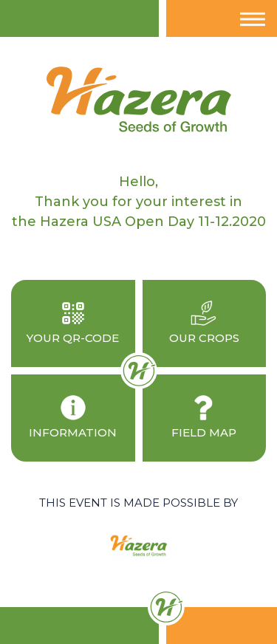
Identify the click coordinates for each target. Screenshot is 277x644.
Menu (253, 25)
